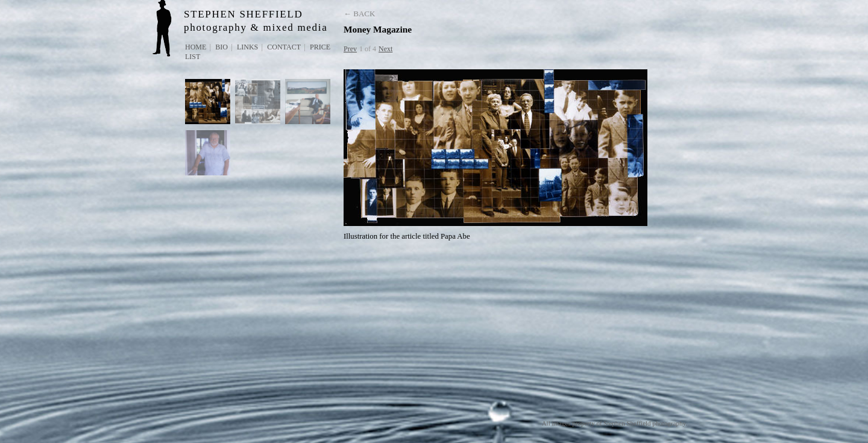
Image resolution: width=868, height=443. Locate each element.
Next (385, 49)
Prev (350, 49)
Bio (222, 47)
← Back (359, 14)
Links (247, 47)
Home (196, 47)
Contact (284, 47)
